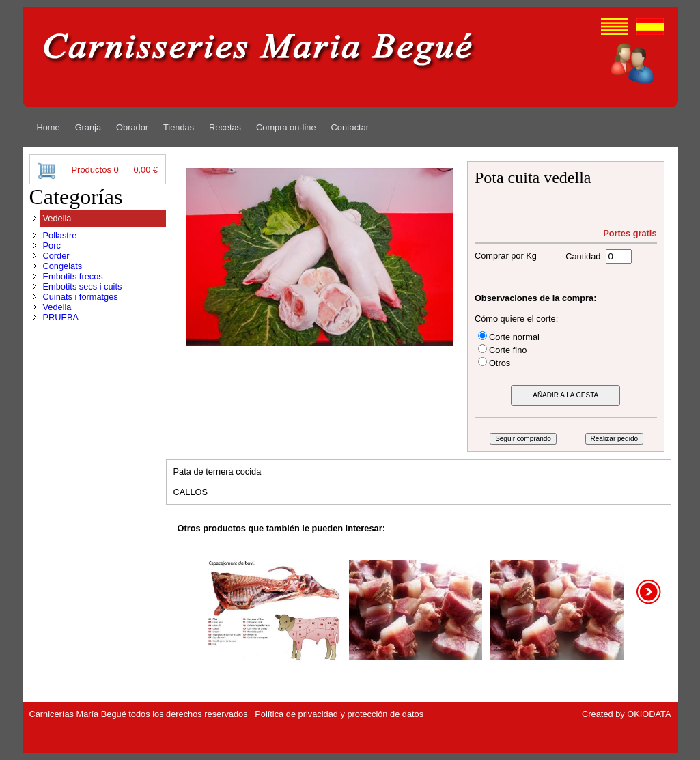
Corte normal (514, 337)
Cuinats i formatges (81, 297)
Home (48, 127)
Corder (56, 256)
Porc (52, 245)
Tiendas (179, 127)
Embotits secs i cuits (83, 286)
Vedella (57, 218)
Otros (500, 363)
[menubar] (203, 127)
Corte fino (508, 350)
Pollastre (60, 235)
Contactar (350, 127)
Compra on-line (286, 127)
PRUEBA (61, 317)
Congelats (63, 266)
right (650, 592)
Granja (88, 127)
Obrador (132, 127)
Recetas (225, 127)
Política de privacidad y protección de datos (339, 714)
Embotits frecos (73, 276)
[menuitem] (48, 127)
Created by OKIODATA (626, 714)
